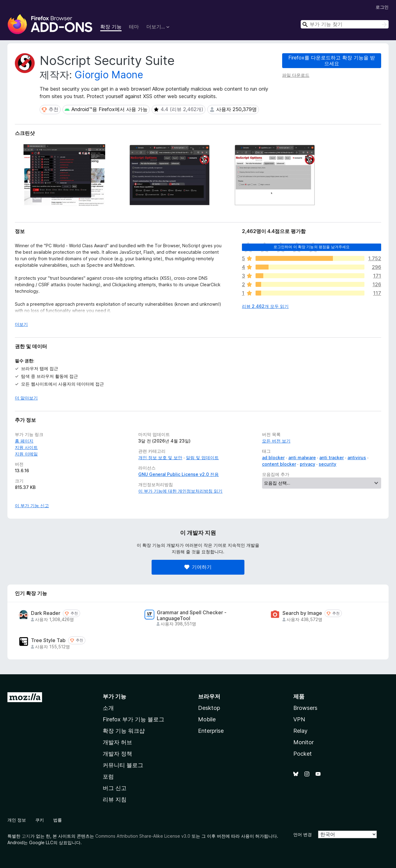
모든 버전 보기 (276, 441)
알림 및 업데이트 (202, 458)
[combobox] (345, 24)
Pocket (303, 754)
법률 (58, 820)
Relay (300, 731)
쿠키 (40, 820)
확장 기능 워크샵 (124, 731)
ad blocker (273, 458)
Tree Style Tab (48, 640)
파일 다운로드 (296, 75)
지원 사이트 (26, 447)
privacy (308, 464)
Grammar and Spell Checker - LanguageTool (192, 615)
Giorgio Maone (109, 75)
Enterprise (211, 731)
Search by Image (302, 613)
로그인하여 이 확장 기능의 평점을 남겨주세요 (312, 247)
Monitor (303, 742)
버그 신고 (115, 788)
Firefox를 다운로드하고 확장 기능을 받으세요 (332, 60)
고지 (26, 836)
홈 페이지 (24, 441)
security (327, 464)
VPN (299, 719)
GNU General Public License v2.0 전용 (179, 474)
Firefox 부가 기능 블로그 (133, 719)
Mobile (207, 719)
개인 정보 (17, 820)
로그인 (382, 7)
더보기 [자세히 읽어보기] (21, 324)
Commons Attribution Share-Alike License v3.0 (143, 836)
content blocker (279, 464)
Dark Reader (46, 613)
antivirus (357, 458)
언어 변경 (303, 834)
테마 (134, 27)
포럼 (108, 777)
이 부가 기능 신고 (32, 505)
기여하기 (198, 567)
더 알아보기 (26, 398)
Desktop (209, 708)
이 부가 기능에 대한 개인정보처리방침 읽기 (180, 491)
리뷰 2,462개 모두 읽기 (265, 306)
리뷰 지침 (115, 799)
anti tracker (331, 458)
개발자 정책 (117, 754)
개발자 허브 (117, 742)
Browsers (305, 708)
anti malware (302, 458)
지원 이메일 (26, 454)
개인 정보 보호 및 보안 (160, 458)
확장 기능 (111, 27)
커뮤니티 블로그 (123, 765)
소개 (108, 708)
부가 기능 (114, 696)
